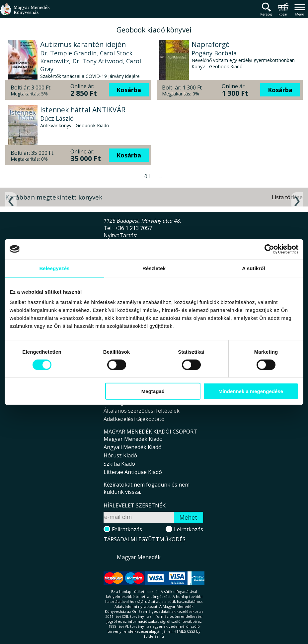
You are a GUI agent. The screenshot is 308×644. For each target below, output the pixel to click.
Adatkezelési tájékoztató (134, 419)
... (161, 176)
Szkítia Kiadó (119, 464)
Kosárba (129, 90)
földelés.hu (154, 636)
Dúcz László (57, 118)
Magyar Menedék (139, 557)
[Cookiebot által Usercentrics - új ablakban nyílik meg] (269, 249)
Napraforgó (211, 44)
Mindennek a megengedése (251, 391)
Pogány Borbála (214, 53)
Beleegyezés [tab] (54, 268)
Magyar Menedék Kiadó (133, 439)
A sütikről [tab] (254, 268)
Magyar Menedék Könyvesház (25, 13)
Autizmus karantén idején (83, 44)
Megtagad (153, 391)
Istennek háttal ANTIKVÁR (83, 110)
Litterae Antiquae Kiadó (133, 472)
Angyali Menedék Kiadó (133, 447)
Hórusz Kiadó (120, 455)
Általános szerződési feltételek (142, 411)
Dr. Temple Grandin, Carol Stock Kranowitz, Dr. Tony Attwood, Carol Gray (91, 61)
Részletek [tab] (154, 268)
